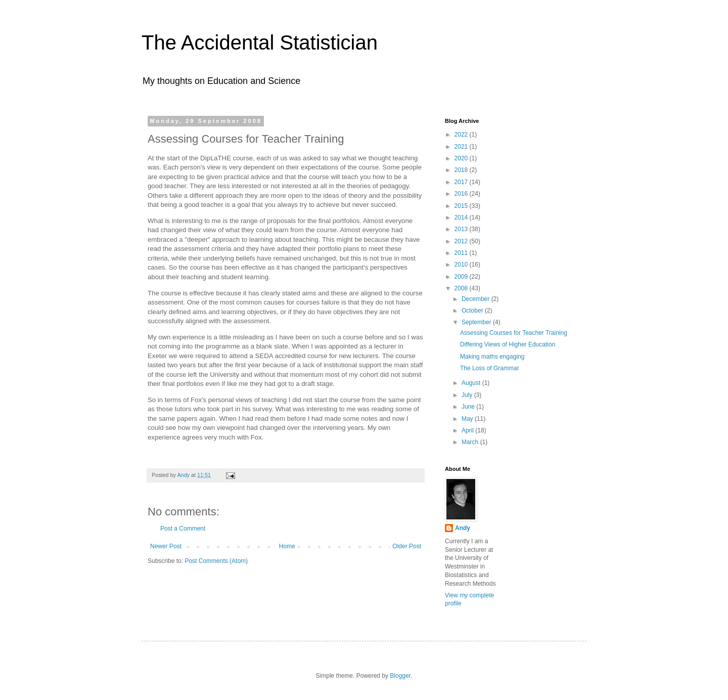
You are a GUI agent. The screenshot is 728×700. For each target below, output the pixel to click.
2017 (462, 182)
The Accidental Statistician (260, 42)
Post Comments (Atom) (216, 561)
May (468, 419)
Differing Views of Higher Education (508, 344)
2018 (462, 170)
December (476, 299)
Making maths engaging (492, 357)
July (468, 395)
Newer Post (166, 546)
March (471, 442)
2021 (462, 147)
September (477, 322)
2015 (462, 206)
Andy (463, 528)
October (473, 311)
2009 (462, 277)
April (468, 430)
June (469, 407)
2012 (462, 241)
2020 (462, 158)
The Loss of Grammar (490, 368)
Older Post (407, 546)
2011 (462, 253)
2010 (462, 265)
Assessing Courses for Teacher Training (514, 333)
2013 (462, 229)
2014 (462, 217)
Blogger (400, 676)
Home (287, 546)
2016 (462, 194)
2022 (462, 135)
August (472, 383)
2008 (462, 288)
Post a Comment (183, 529)
